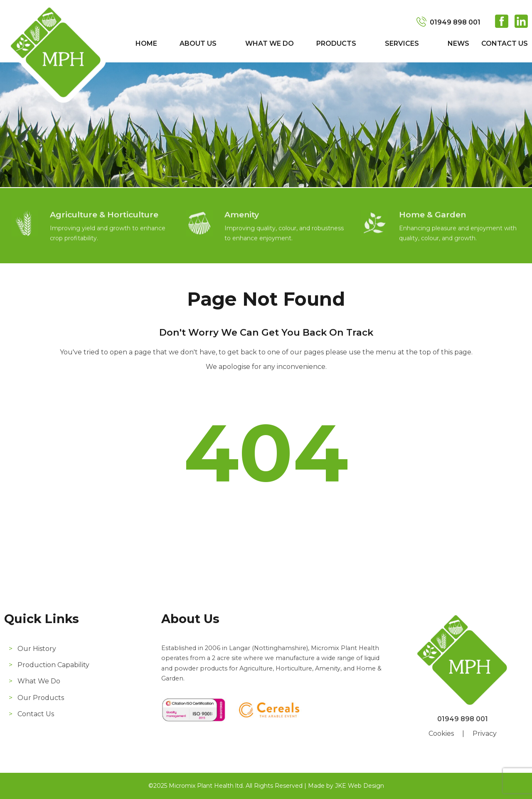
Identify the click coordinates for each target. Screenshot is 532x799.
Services (402, 43)
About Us (198, 43)
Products (336, 43)
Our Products (41, 698)
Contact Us (505, 43)
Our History (37, 649)
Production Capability (53, 665)
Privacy (485, 733)
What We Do (270, 43)
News (458, 43)
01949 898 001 (455, 22)
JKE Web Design (360, 786)
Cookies (441, 733)
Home (146, 43)
